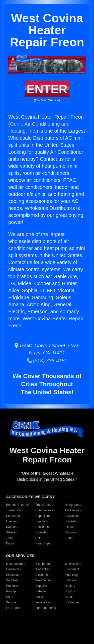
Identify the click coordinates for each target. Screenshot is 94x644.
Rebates (41, 591)
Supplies (41, 521)
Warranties (43, 569)
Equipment (72, 569)
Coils (39, 538)
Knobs (10, 543)
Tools (10, 538)
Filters (69, 527)
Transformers (44, 505)
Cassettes (42, 527)
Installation (42, 602)
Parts (10, 597)
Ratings (11, 591)
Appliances (72, 516)
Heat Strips (43, 543)
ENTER (47, 89)
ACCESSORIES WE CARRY (30, 497)
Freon (69, 538)
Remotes (71, 532)
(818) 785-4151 (47, 361)
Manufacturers (16, 564)
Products (12, 586)
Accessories (73, 510)
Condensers (14, 516)
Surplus (70, 591)
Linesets (41, 532)
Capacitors (42, 516)
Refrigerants (73, 505)
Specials (70, 580)
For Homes (72, 602)
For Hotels (13, 608)
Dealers (70, 586)
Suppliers (12, 580)
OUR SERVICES (20, 556)
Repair (69, 597)
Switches (12, 527)
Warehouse (43, 580)
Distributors (43, 564)
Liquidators (13, 569)
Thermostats (14, 510)
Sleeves (11, 532)
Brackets (71, 521)
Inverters (12, 521)
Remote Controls (17, 505)
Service (11, 602)
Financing (71, 575)
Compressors (44, 510)
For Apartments (46, 608)
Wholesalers (73, 564)
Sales (39, 597)
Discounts (42, 575)
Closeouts (13, 575)
